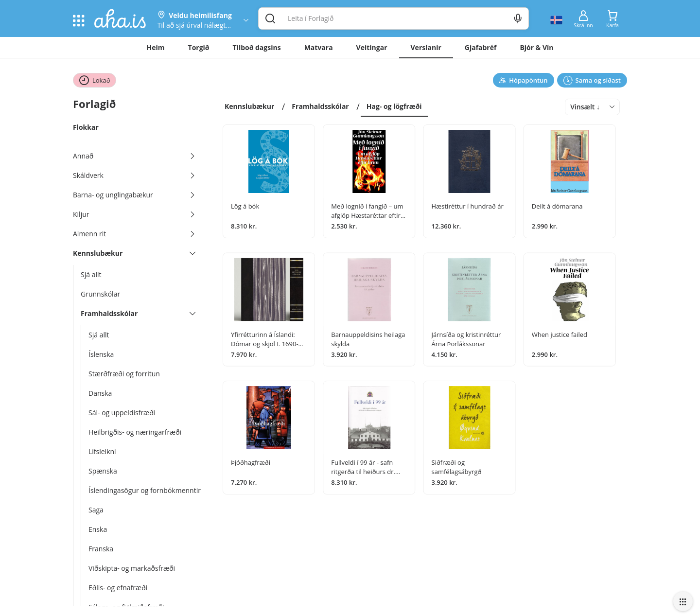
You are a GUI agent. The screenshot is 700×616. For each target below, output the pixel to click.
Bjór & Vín (536, 47)
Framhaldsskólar (320, 106)
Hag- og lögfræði (394, 106)
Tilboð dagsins (257, 47)
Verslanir (426, 47)
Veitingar (372, 47)
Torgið (199, 47)
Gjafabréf (481, 47)
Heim (156, 47)
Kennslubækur (249, 106)
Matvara (319, 47)
